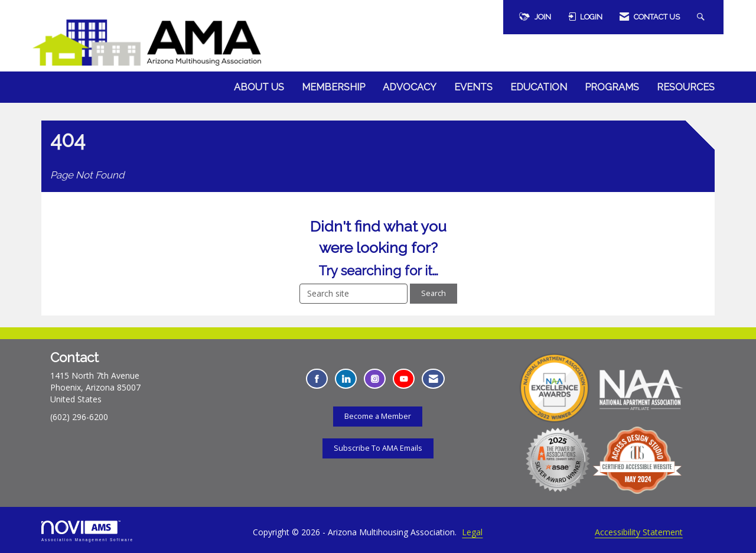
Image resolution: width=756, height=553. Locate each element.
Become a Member (378, 416)
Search (434, 293)
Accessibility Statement (639, 532)
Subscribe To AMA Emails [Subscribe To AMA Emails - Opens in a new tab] (378, 448)
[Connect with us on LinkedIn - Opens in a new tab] (346, 379)
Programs (612, 87)
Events (473, 87)
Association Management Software (87, 531)
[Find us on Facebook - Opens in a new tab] (317, 379)
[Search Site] (702, 17)
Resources (686, 87)
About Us (259, 87)
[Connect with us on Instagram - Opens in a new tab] (375, 379)
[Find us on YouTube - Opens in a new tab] (404, 379)
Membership (333, 87)
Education (539, 87)
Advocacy (410, 87)
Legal (472, 532)
